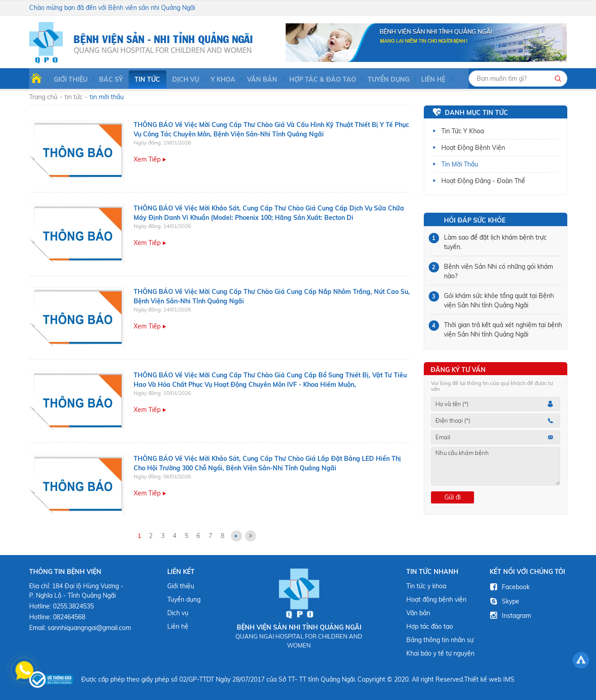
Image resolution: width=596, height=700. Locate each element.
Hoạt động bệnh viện (473, 148)
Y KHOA (218, 80)
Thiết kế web (483, 679)
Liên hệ (426, 80)
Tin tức (144, 80)
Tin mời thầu (460, 164)
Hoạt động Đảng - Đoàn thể (483, 181)
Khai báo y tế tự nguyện (440, 653)
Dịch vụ (181, 80)
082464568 (69, 617)
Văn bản (257, 80)
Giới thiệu (68, 80)
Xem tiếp (147, 160)
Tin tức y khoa (463, 131)
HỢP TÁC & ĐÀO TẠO (317, 80)
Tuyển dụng (382, 80)
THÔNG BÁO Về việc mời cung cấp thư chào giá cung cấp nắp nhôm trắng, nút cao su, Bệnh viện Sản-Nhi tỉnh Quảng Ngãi (272, 296)
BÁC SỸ (108, 80)
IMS (509, 679)
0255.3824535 (73, 606)
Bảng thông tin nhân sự (440, 640)
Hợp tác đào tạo (430, 626)
